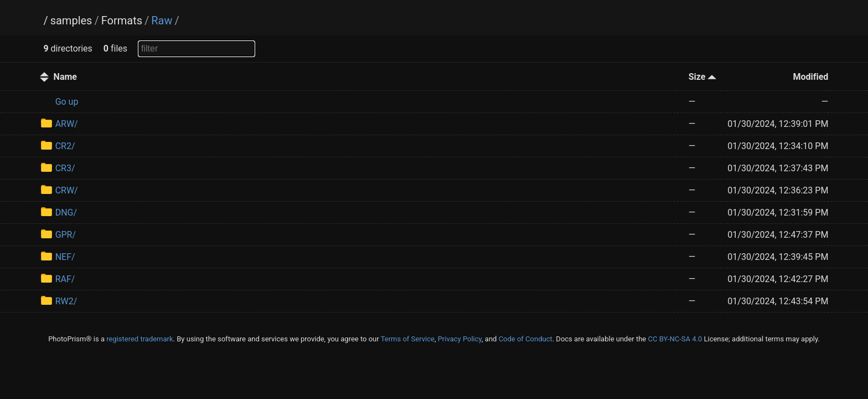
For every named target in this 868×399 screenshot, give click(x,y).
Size (703, 77)
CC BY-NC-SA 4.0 (675, 339)
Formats (122, 21)
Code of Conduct (526, 339)
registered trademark (139, 339)
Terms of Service (408, 339)
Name (65, 77)
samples (71, 21)
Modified (810, 77)
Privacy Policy (460, 339)
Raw (162, 21)
